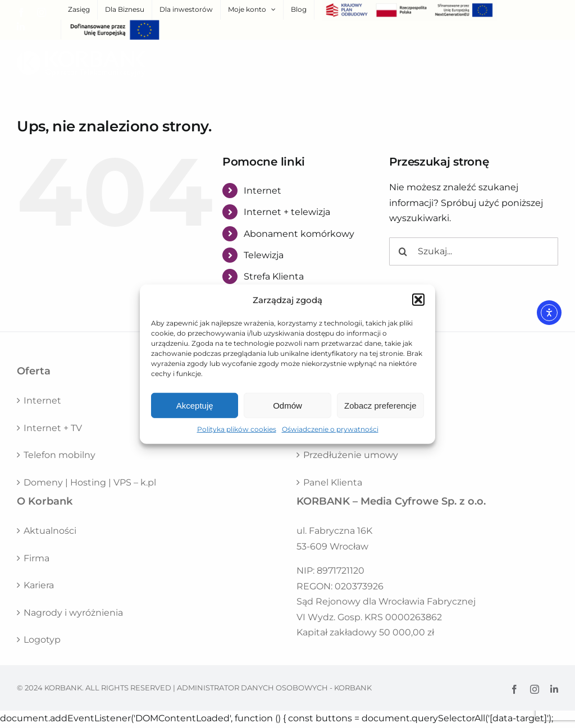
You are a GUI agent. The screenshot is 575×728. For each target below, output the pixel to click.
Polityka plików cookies (237, 429)
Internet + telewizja (287, 212)
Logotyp (42, 640)
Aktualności (50, 531)
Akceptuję (195, 406)
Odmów (287, 406)
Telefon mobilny (60, 455)
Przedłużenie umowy (351, 455)
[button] (418, 300)
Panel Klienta (333, 482)
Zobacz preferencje (380, 406)
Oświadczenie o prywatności (330, 429)
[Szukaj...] (474, 251)
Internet (263, 191)
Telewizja (264, 255)
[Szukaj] (403, 251)
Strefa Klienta (274, 276)
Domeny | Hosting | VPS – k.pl (90, 482)
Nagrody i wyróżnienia (73, 613)
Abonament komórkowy (299, 234)
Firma (36, 558)
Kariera (39, 585)
